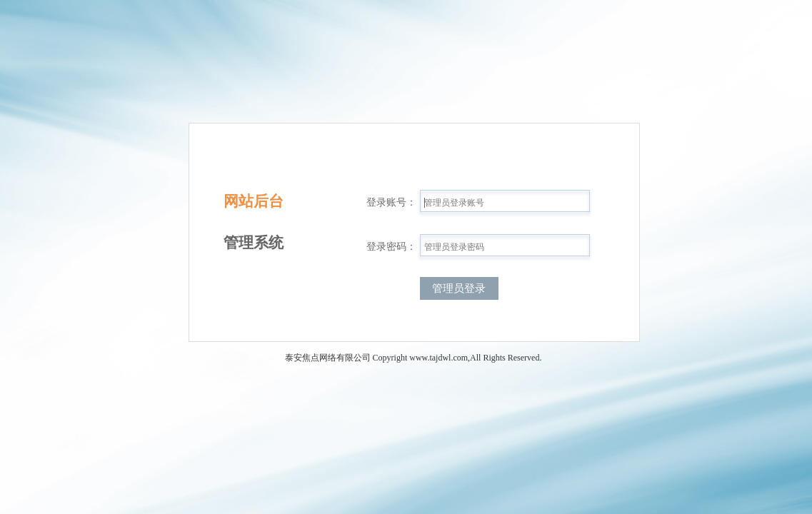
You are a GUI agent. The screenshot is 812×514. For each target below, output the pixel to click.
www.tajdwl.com (438, 358)
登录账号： (391, 202)
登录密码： (391, 247)
